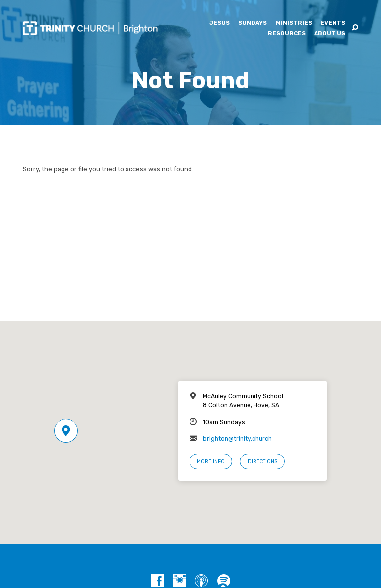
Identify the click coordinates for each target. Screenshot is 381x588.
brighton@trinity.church (237, 439)
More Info (211, 462)
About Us (330, 34)
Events (333, 23)
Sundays (253, 23)
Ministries (294, 23)
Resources (287, 34)
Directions (262, 462)
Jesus (220, 23)
